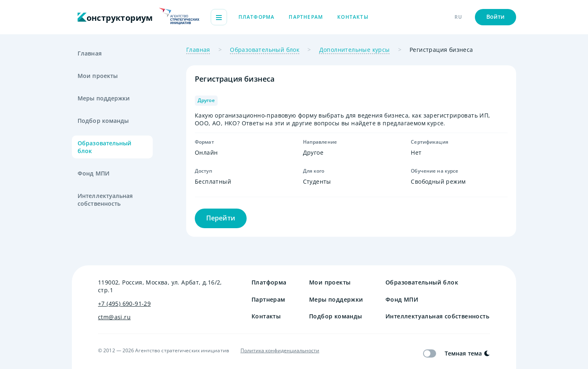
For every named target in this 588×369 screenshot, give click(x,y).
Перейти (221, 218)
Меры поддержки (104, 98)
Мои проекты (98, 76)
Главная (90, 53)
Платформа (257, 17)
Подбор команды (103, 121)
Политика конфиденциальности (280, 351)
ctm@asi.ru (114, 317)
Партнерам (306, 17)
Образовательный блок (105, 147)
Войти (496, 17)
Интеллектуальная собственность (105, 200)
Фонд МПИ (94, 173)
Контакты (353, 17)
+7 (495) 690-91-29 (124, 303)
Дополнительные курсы (355, 50)
